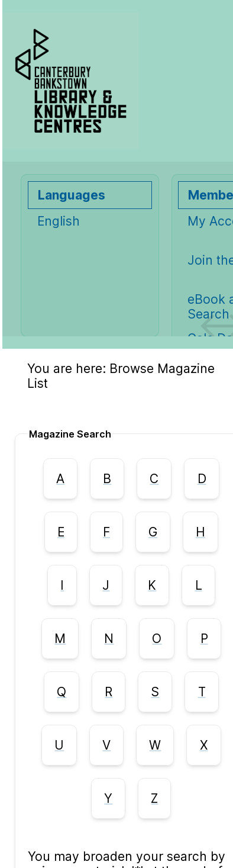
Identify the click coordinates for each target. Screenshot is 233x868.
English (59, 221)
